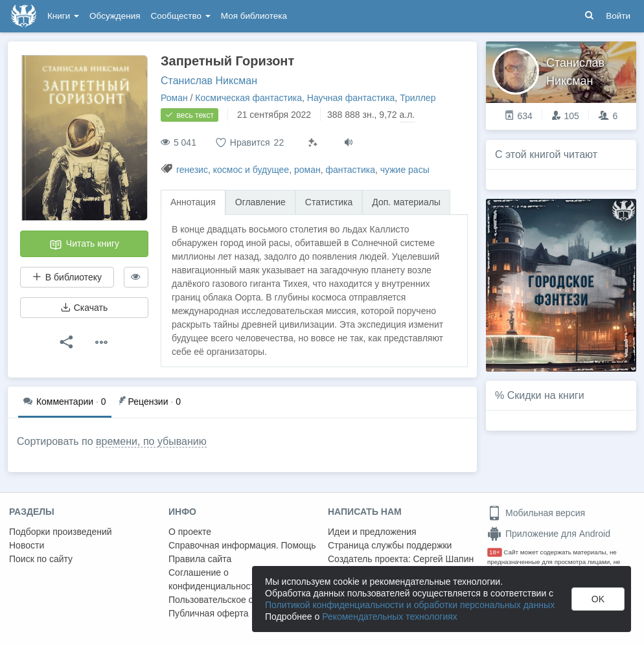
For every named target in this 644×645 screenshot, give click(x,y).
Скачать (84, 308)
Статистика (329, 202)
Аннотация (193, 202)
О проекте (190, 532)
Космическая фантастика (248, 98)
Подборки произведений (61, 532)
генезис (192, 170)
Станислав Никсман (209, 81)
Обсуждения (115, 16)
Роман (174, 98)
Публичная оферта (209, 613)
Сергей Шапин (443, 559)
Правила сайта (200, 559)
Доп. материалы (406, 202)
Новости (27, 545)
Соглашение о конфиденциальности (214, 579)
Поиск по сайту (41, 559)
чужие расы (405, 170)
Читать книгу (84, 245)
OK (598, 599)
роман (307, 170)
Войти (618, 16)
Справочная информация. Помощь (242, 545)
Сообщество (181, 16)
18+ (495, 552)
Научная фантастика (351, 98)
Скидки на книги (546, 395)
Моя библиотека (254, 16)
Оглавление (260, 202)
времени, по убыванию (151, 441)
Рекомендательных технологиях (390, 617)
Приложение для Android (549, 534)
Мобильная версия (536, 513)
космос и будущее (251, 170)
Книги (63, 16)
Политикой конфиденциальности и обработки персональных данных (410, 605)
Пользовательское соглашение (234, 600)
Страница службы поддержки (390, 545)
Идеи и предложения (372, 532)
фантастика (350, 170)
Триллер (418, 98)
